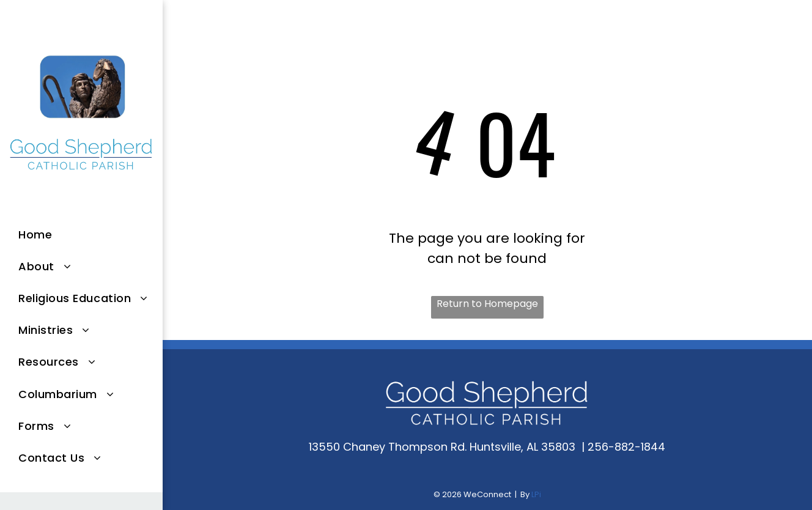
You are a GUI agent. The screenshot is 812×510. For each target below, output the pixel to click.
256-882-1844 (626, 447)
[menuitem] (90, 234)
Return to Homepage (487, 304)
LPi (536, 494)
